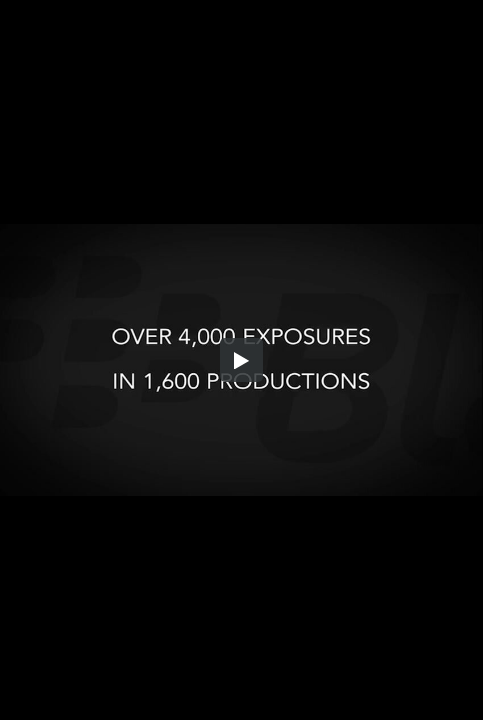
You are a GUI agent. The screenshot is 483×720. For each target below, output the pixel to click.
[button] (242, 360)
